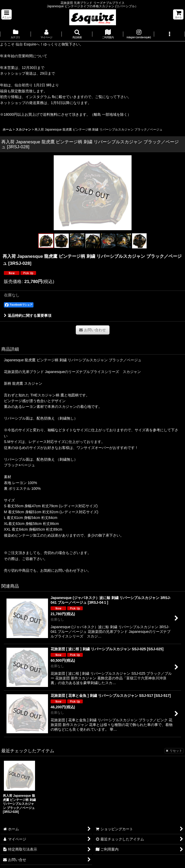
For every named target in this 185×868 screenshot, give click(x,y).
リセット (174, 751)
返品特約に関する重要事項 (28, 316)
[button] (6, 14)
